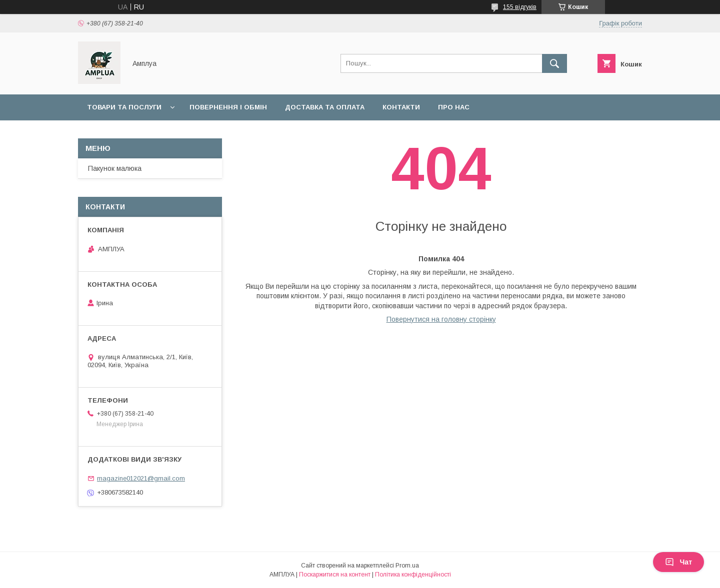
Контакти (401, 107)
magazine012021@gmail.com (141, 478)
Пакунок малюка (115, 168)
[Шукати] (554, 63)
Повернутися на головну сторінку (441, 319)
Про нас (454, 107)
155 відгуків (520, 7)
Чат (678, 562)
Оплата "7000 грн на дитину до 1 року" (161, 133)
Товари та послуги (124, 107)
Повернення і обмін (228, 107)
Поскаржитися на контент (335, 575)
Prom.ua (407, 566)
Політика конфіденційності (413, 575)
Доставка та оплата (325, 107)
